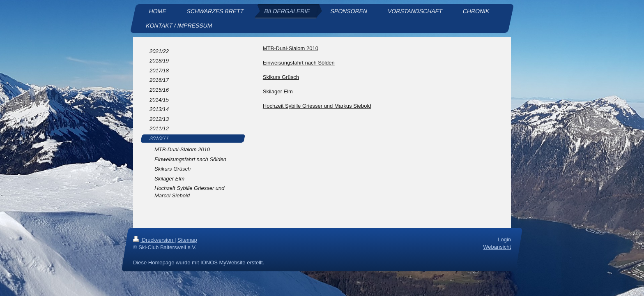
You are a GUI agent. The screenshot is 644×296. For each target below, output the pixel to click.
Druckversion (154, 240)
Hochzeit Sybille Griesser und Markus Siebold (317, 106)
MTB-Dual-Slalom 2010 (291, 48)
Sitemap (187, 240)
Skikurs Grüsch (281, 77)
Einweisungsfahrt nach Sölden (299, 63)
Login (504, 239)
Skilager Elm (278, 91)
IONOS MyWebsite (223, 262)
